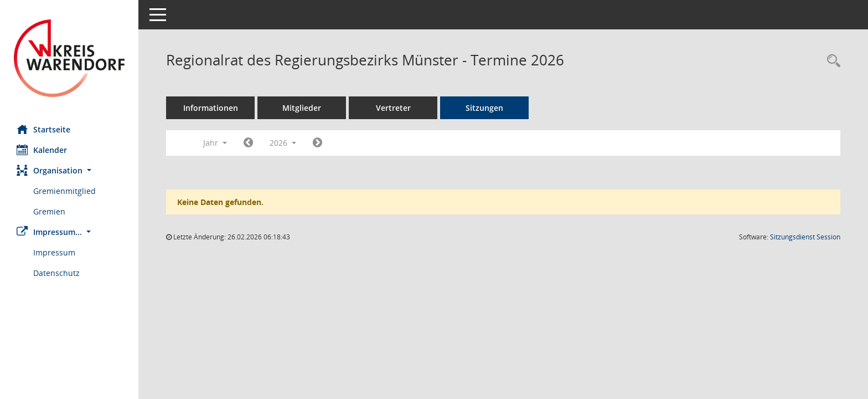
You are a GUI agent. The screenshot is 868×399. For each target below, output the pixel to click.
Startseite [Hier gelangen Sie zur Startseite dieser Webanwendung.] (43, 129)
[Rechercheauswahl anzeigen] (831, 61)
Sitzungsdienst (805, 237)
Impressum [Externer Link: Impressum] (54, 252)
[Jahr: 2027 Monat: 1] (317, 143)
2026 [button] (283, 143)
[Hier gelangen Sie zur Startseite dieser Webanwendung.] (69, 58)
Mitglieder (302, 108)
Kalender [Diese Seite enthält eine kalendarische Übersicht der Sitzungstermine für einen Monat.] (42, 150)
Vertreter (393, 108)
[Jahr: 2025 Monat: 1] (248, 143)
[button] (69, 170)
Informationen (211, 108)
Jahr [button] (215, 143)
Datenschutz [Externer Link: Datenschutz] (56, 273)
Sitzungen (484, 108)
